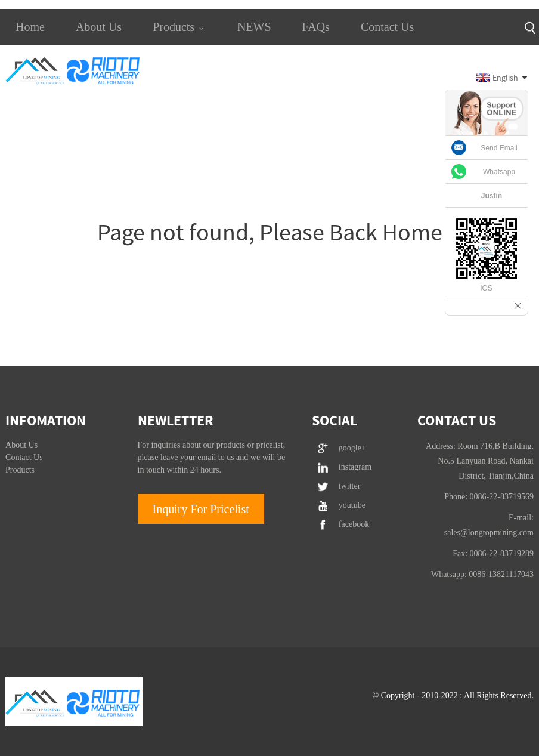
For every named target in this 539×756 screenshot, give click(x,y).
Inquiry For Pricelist (201, 509)
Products (179, 27)
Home (30, 27)
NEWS (254, 27)
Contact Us (387, 27)
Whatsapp (499, 172)
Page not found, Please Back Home (270, 232)
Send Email (499, 148)
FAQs (316, 27)
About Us (99, 27)
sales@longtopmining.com (489, 533)
